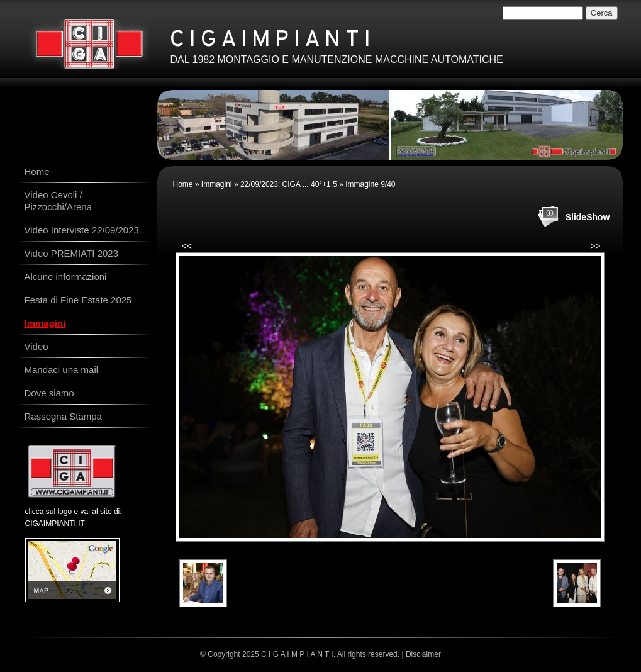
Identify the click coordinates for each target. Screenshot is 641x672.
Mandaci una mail (62, 370)
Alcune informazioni (66, 277)
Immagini (217, 184)
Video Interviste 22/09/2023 (82, 230)
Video (36, 346)
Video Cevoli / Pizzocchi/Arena (59, 201)
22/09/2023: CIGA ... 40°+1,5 (289, 184)
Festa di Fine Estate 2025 (78, 300)
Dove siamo (49, 393)
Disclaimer (423, 654)
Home (183, 184)
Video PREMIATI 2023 (72, 253)
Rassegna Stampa (63, 416)
